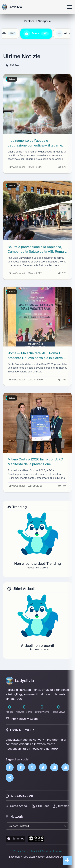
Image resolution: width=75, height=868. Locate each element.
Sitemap (61, 806)
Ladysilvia (20, 681)
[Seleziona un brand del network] (37, 826)
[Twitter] (32, 767)
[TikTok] (43, 767)
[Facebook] (10, 767)
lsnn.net (15, 838)
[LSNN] (65, 767)
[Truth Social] (10, 778)
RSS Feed (13, 65)
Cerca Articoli (17, 806)
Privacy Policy (21, 851)
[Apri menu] (70, 7)
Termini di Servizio (41, 851)
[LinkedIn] (54, 767)
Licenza (57, 851)
